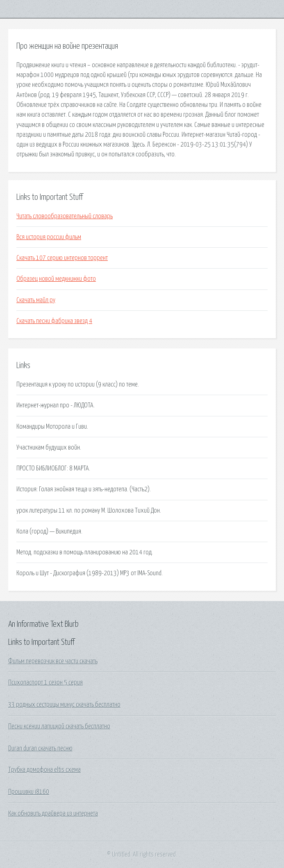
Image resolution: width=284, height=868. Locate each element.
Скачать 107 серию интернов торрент (62, 258)
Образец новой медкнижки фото (56, 279)
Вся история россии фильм (49, 237)
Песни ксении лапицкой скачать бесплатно (59, 726)
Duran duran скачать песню (40, 748)
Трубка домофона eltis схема (44, 770)
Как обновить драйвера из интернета (53, 814)
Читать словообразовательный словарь (65, 216)
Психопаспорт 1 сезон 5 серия (45, 683)
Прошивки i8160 (29, 792)
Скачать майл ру (36, 300)
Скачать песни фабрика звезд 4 (54, 321)
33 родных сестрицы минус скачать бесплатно (64, 705)
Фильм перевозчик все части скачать (53, 661)
